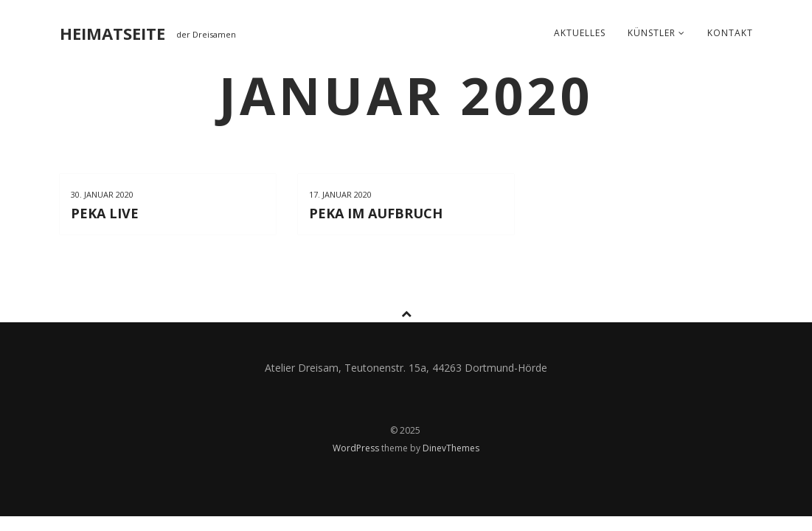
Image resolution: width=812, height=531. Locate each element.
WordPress (357, 448)
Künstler (656, 33)
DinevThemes (451, 448)
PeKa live (105, 213)
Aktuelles (580, 33)
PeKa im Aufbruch (376, 213)
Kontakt (730, 33)
